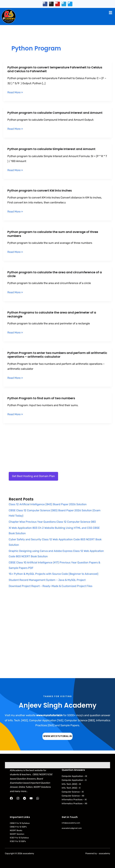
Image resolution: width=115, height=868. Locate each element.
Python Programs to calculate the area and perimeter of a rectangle (52, 314)
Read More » (15, 92)
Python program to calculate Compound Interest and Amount (55, 113)
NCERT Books (16, 830)
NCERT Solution (17, 834)
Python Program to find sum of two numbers (41, 398)
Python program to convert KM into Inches (40, 190)
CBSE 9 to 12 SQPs (18, 827)
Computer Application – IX (74, 776)
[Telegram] (25, 798)
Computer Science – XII (73, 796)
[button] (111, 13)
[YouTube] (31, 798)
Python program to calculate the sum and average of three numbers (53, 234)
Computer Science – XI (73, 792)
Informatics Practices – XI (74, 800)
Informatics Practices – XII (74, 803)
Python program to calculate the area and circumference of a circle (55, 274)
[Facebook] (11, 798)
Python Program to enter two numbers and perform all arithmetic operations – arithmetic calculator (57, 355)
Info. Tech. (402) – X (71, 788)
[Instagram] (18, 798)
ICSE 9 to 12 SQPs (18, 841)
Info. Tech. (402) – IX (71, 784)
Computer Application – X (74, 780)
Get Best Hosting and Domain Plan (33, 476)
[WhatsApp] (38, 798)
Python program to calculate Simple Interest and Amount (51, 149)
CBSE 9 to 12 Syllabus (20, 823)
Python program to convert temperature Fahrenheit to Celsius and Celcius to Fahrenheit (55, 69)
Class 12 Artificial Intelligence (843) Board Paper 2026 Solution (48, 504)
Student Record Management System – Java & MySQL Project (47, 580)
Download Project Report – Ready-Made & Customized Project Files (51, 586)
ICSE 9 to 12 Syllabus (19, 838)
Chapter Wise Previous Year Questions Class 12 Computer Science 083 (52, 522)
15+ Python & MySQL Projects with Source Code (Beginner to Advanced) (54, 574)
